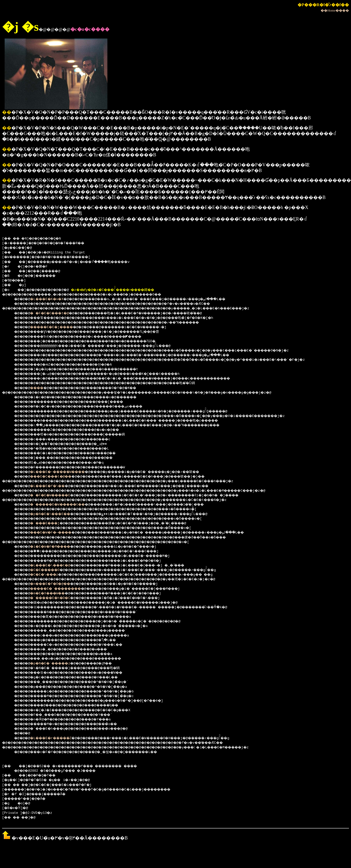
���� (40, 388)
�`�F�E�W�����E (55, 495)
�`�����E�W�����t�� (64, 505)
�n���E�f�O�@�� (55, 584)
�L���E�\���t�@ (55, 566)
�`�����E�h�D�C (55, 598)
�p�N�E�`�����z (55, 664)
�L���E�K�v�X (51, 299)
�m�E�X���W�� (52, 594)
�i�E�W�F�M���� (55, 547)
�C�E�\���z (48, 575)
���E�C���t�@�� (56, 477)
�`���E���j (49, 523)
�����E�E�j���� (57, 327)
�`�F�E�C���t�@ (54, 313)
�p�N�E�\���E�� (55, 514)
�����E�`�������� (62, 589)
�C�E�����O (49, 570)
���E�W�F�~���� (56, 533)
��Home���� (335, 10)
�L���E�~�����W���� (64, 472)
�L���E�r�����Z (56, 738)
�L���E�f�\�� (52, 486)
